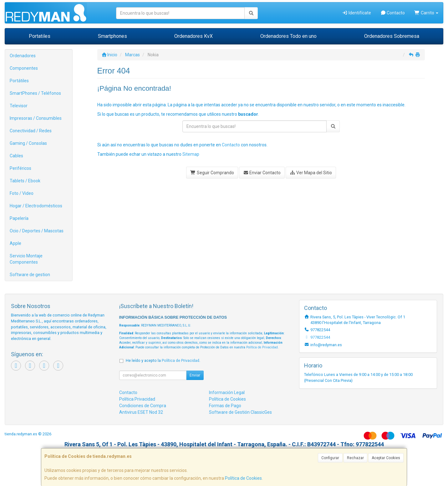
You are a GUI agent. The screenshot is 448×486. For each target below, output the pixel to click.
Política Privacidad (137, 399)
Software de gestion (30, 275)
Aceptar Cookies (386, 458)
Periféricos (20, 168)
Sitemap (191, 154)
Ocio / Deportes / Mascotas (37, 231)
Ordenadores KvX (193, 36)
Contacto (393, 13)
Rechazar (355, 458)
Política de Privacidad (262, 347)
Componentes (24, 68)
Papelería (19, 218)
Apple (15, 243)
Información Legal (227, 392)
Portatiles (40, 36)
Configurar (330, 458)
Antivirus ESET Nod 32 (141, 412)
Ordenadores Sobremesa (392, 36)
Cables (16, 156)
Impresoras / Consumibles (36, 118)
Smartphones (112, 36)
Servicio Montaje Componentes (26, 259)
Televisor (19, 106)
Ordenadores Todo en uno (288, 36)
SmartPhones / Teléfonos (35, 93)
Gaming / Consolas (28, 143)
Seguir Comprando (212, 173)
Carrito (426, 13)
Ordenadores (23, 56)
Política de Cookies (243, 478)
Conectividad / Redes (31, 131)
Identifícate (356, 13)
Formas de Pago (225, 406)
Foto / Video (22, 193)
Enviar (195, 375)
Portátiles (19, 81)
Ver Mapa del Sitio (311, 173)
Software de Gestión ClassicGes (240, 412)
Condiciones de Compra (143, 406)
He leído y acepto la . (163, 360)
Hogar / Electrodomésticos (36, 206)
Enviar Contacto (262, 173)
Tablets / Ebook (25, 181)
